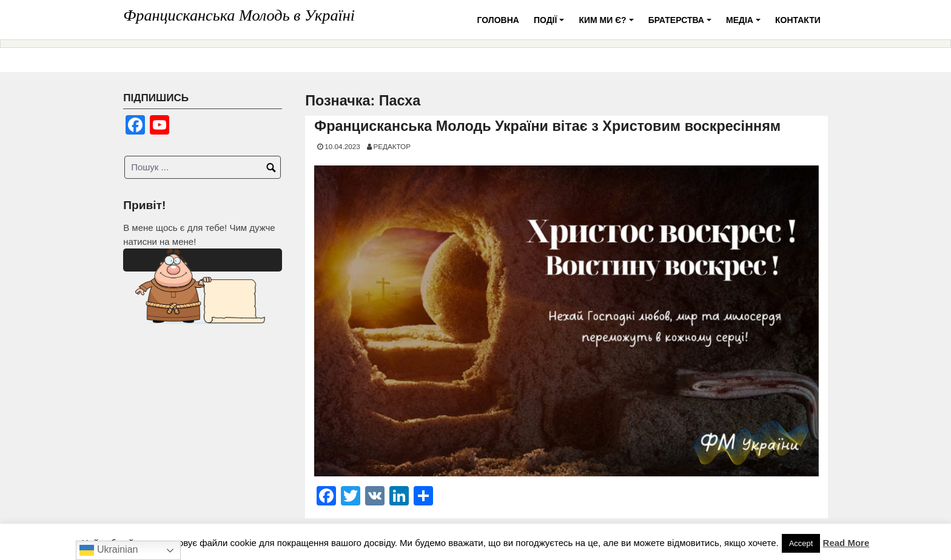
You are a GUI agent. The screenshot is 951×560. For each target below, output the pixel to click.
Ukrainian (109, 550)
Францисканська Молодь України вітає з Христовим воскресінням (547, 126)
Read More (846, 543)
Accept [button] (801, 543)
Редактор (392, 146)
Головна (498, 20)
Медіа (745, 25)
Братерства (682, 25)
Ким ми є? (608, 25)
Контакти (798, 20)
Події (551, 25)
